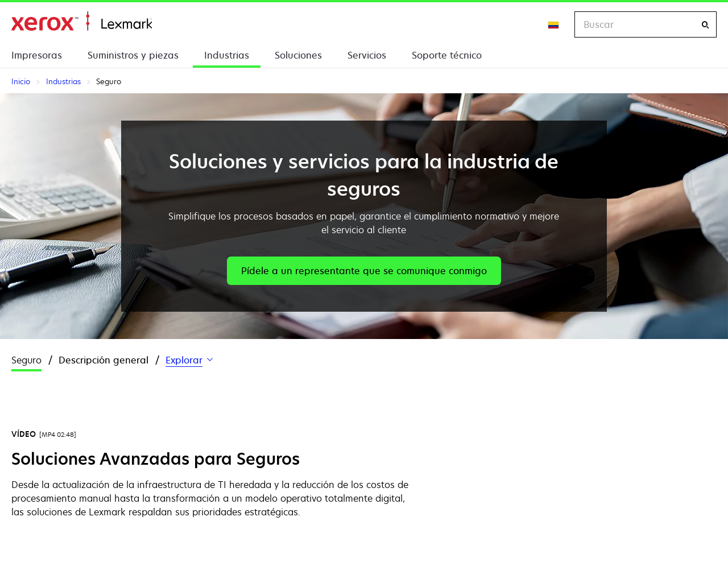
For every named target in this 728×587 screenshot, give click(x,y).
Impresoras (37, 55)
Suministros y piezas (133, 55)
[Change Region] (554, 24)
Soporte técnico (447, 55)
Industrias (227, 55)
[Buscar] (705, 25)
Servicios (367, 55)
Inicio (82, 21)
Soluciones (298, 55)
